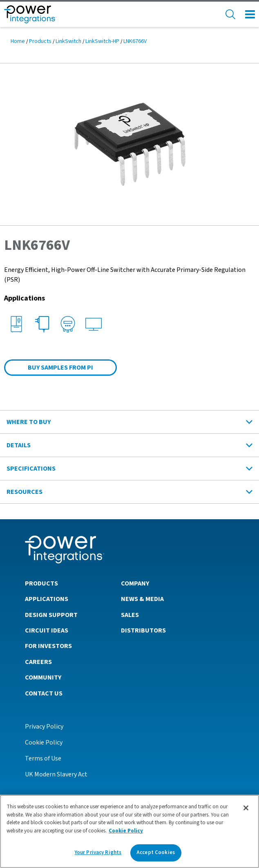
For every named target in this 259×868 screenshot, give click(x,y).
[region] (129, 831)
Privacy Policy (44, 727)
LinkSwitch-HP (102, 41)
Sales (130, 615)
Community (43, 677)
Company (135, 583)
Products (40, 41)
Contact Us (44, 693)
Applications (47, 599)
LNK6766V (135, 41)
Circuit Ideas (47, 630)
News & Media (142, 599)
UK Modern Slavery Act (56, 774)
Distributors (143, 630)
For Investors (48, 646)
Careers (38, 662)
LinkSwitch (68, 41)
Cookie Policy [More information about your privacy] (126, 831)
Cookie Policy (44, 742)
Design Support (51, 615)
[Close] (246, 808)
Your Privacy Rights (98, 852)
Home (18, 41)
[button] (129, 144)
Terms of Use (43, 758)
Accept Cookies (156, 852)
